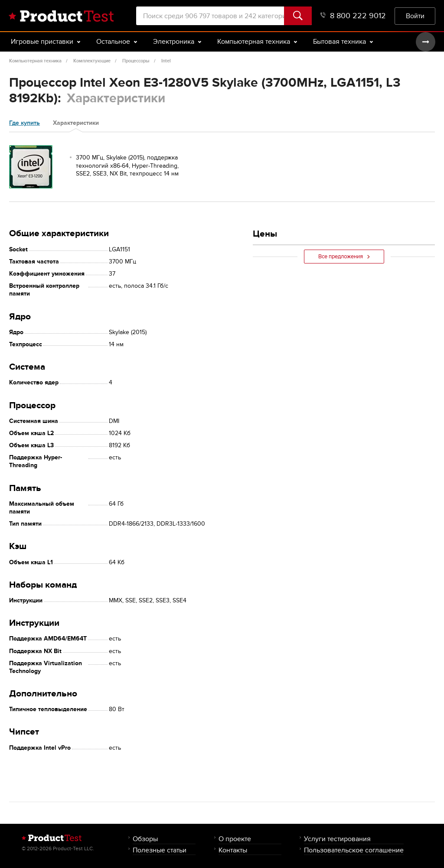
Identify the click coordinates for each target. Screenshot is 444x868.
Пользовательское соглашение (354, 850)
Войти (415, 16)
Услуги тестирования (337, 839)
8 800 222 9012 (353, 16)
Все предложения (344, 257)
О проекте (235, 839)
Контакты (233, 850)
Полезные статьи (160, 850)
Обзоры (145, 839)
